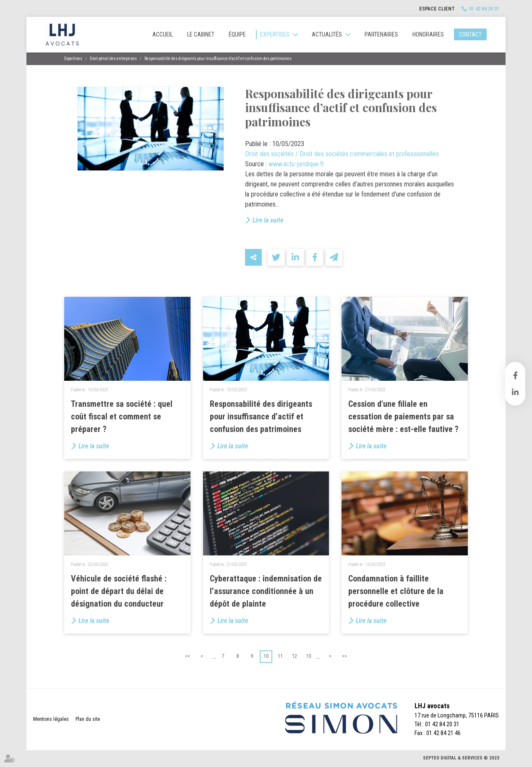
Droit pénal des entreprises (113, 59)
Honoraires (428, 34)
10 (266, 656)
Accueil (163, 34)
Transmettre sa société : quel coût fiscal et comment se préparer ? (122, 416)
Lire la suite (268, 220)
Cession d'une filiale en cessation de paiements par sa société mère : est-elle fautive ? (403, 416)
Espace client (437, 9)
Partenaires (381, 34)
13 (309, 656)
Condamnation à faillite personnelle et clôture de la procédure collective (396, 591)
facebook (515, 375)
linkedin (515, 392)
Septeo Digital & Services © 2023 (461, 758)
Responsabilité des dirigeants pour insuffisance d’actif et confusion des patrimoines (218, 59)
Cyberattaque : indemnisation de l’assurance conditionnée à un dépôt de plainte (266, 591)
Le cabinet (201, 34)
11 (280, 656)
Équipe (237, 34)
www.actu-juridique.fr (296, 164)
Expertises (275, 34)
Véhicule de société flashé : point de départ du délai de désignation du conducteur (119, 591)
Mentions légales (51, 719)
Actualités (327, 34)
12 (295, 656)
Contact (470, 34)
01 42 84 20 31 (484, 9)
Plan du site (88, 719)
